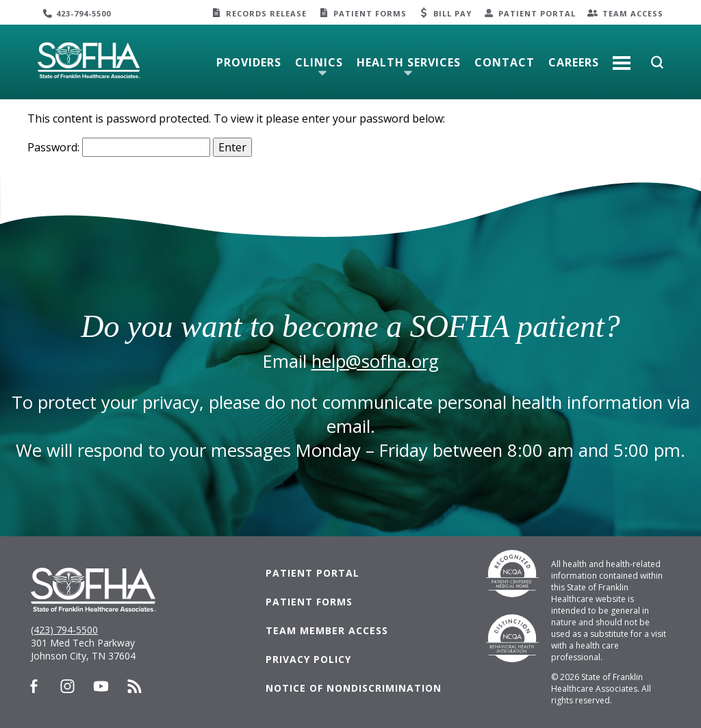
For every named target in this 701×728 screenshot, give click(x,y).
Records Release (266, 13)
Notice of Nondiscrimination (354, 688)
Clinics (319, 62)
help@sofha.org (375, 361)
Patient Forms (370, 13)
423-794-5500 (84, 13)
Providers (249, 62)
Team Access (633, 13)
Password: (119, 147)
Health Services (409, 62)
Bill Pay (453, 13)
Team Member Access (327, 630)
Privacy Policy (308, 659)
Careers (574, 62)
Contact (505, 62)
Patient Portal (537, 13)
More (622, 58)
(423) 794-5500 (64, 630)
